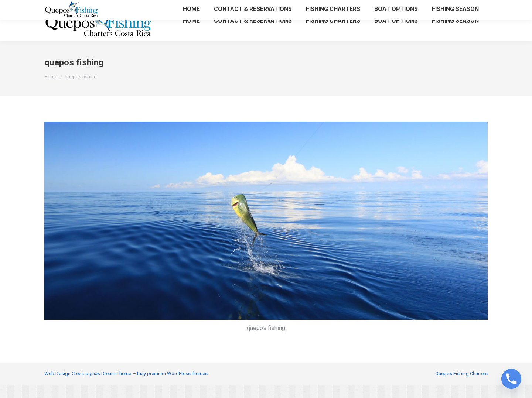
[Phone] (511, 379)
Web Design (57, 387)
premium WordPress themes (177, 387)
